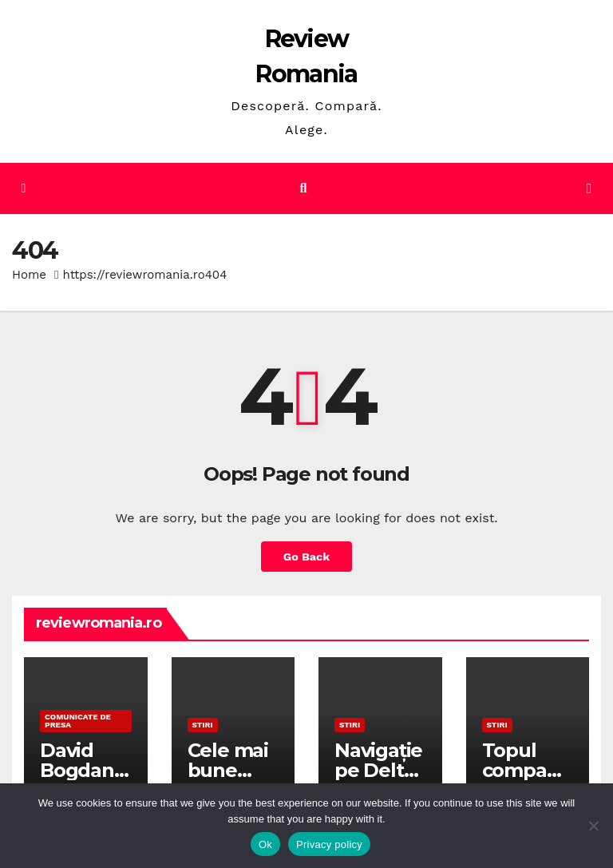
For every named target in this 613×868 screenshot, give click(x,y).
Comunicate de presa (78, 721)
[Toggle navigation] (589, 188)
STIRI (203, 725)
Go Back (306, 557)
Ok (265, 844)
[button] (304, 188)
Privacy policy (329, 844)
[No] (593, 826)
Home (29, 275)
